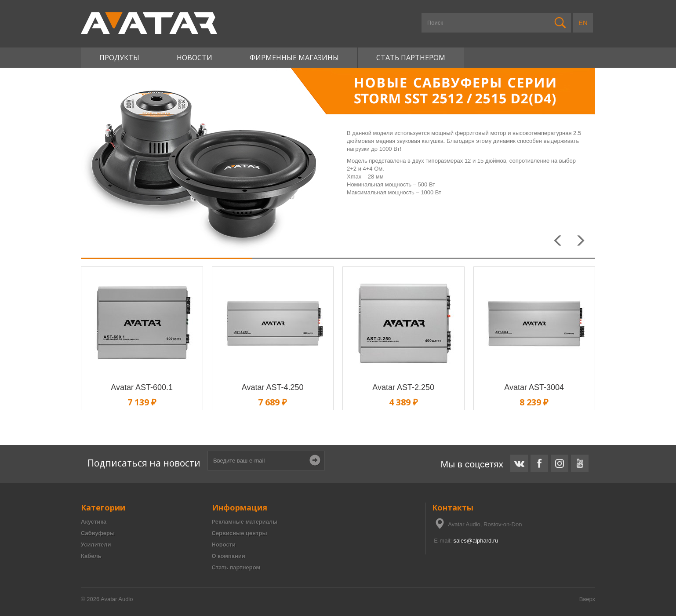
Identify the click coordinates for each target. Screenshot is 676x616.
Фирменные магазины (294, 58)
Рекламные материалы (245, 522)
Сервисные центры (240, 533)
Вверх (587, 599)
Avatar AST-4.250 (273, 387)
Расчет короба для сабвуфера (40, 449)
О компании (229, 556)
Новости (194, 58)
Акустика (94, 522)
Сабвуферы (98, 533)
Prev (560, 244)
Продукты (119, 58)
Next (582, 244)
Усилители (96, 545)
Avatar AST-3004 (534, 387)
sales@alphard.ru (476, 541)
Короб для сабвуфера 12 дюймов (44, 449)
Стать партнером (411, 58)
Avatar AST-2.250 (403, 387)
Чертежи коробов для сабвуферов (45, 449)
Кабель (91, 556)
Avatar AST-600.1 (142, 387)
